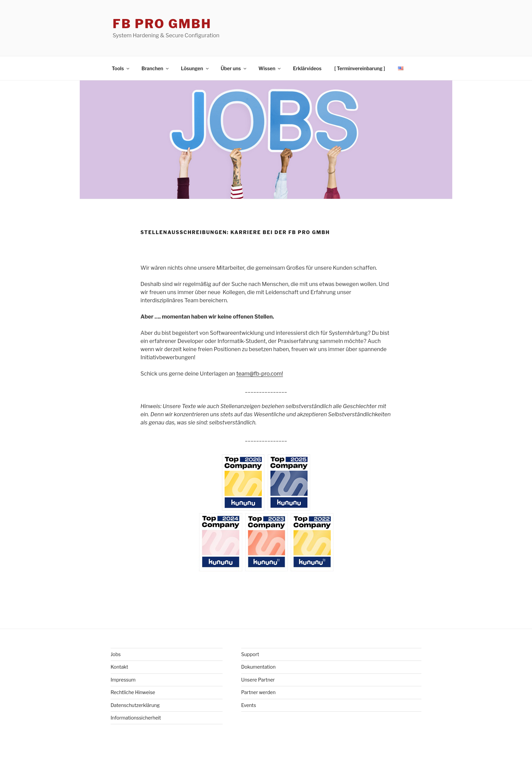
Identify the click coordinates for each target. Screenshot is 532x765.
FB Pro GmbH (162, 24)
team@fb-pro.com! (260, 374)
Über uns (234, 68)
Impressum (123, 680)
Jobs (116, 654)
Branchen (156, 68)
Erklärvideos (307, 68)
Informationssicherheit (136, 718)
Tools (121, 68)
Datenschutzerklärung (135, 705)
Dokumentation (258, 667)
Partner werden (258, 692)
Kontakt (119, 667)
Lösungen (195, 68)
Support (250, 654)
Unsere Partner (258, 680)
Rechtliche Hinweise (133, 692)
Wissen (270, 68)
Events (249, 705)
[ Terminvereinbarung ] (360, 68)
